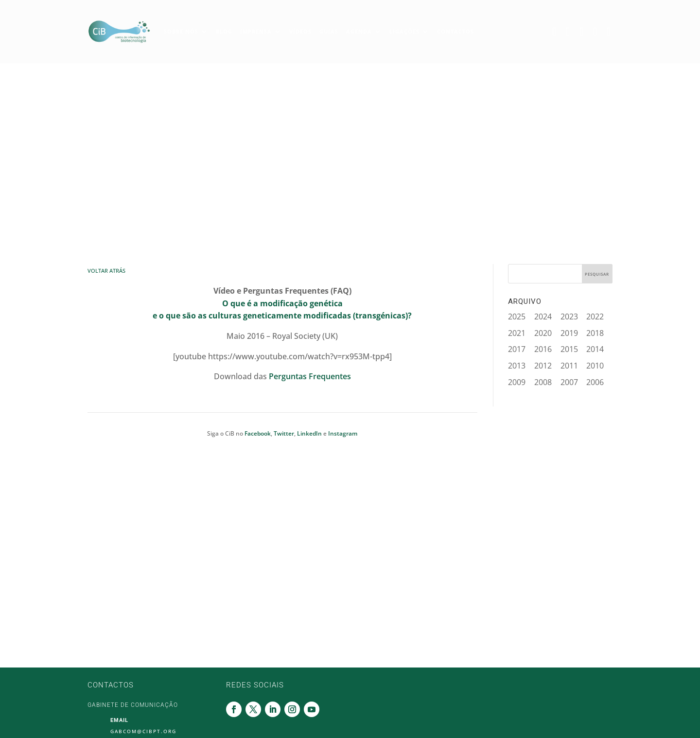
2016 (543, 349)
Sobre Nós (181, 31)
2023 (569, 316)
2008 (543, 382)
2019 (569, 333)
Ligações (404, 31)
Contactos (455, 31)
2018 (595, 333)
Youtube (611, 32)
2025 (517, 316)
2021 (517, 333)
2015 (569, 349)
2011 (569, 366)
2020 (543, 333)
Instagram (597, 32)
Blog (224, 31)
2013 (517, 366)
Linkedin (584, 32)
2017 (517, 349)
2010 (595, 366)
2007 (569, 382)
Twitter (570, 32)
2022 (595, 316)
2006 (595, 382)
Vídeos (300, 31)
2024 (543, 316)
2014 (595, 349)
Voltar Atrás (106, 271)
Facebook (557, 32)
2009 (517, 382)
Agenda (359, 31)
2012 (543, 366)
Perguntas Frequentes (310, 376)
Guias (329, 31)
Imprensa (256, 31)
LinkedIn (309, 433)
